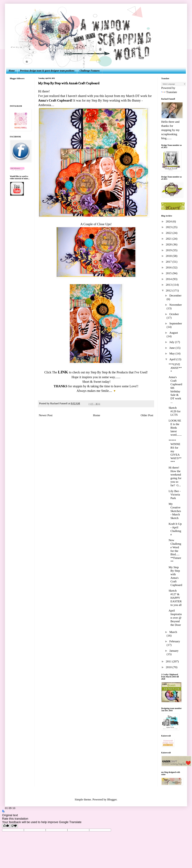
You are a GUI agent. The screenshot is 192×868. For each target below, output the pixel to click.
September (176, 323)
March (173, 632)
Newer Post (46, 415)
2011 (169, 661)
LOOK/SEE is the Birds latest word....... (175, 428)
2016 (169, 267)
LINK (63, 372)
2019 (169, 250)
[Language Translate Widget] (173, 84)
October (174, 314)
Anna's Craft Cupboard (55, 100)
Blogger (112, 799)
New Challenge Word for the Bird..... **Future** (175, 551)
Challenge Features (90, 71)
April (173, 359)
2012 (169, 290)
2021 (169, 239)
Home (12, 71)
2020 (169, 244)
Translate (169, 92)
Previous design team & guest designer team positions (47, 71)
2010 (169, 667)
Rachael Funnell (59, 403)
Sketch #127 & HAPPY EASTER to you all (175, 598)
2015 (169, 273)
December (175, 295)
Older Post (147, 415)
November (176, 305)
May (172, 353)
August (174, 333)
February (175, 641)
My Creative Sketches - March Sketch (175, 511)
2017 (169, 262)
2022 (169, 233)
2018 (169, 256)
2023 (169, 227)
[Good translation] (6, 826)
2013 (169, 285)
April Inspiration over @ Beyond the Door (175, 618)
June (172, 348)
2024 (169, 221)
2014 (169, 279)
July (172, 342)
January (174, 651)
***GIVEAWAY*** (175, 368)
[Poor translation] (14, 826)
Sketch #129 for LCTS (175, 411)
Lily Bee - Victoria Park (175, 495)
